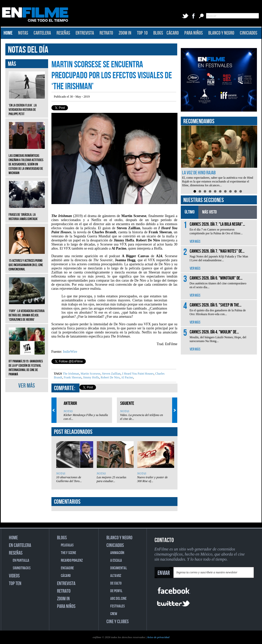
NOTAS (23, 33)
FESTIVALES (118, 606)
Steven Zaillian (111, 374)
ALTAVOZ (116, 576)
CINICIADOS (249, 33)
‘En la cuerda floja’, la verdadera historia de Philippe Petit (27, 106)
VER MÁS (27, 386)
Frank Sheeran (72, 377)
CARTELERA (42, 33)
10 (241, 191)
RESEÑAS (63, 33)
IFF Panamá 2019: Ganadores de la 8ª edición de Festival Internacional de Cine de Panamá (27, 364)
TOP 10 (142, 33)
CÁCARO (173, 33)
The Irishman (71, 374)
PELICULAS (67, 545)
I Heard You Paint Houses (137, 374)
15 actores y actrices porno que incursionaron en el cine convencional (27, 261)
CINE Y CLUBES (118, 622)
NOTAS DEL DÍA (28, 50)
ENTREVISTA (85, 33)
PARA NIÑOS (194, 33)
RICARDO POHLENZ (72, 561)
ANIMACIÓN (117, 553)
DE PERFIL (116, 591)
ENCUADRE (67, 568)
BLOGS (158, 33)
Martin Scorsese (90, 374)
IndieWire (70, 352)
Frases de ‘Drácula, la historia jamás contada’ (27, 213)
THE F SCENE (68, 553)
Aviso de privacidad (158, 637)
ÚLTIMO (190, 212)
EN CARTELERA (20, 545)
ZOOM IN (125, 33)
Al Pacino (127, 377)
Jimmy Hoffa (91, 377)
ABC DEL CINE (118, 599)
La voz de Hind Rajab (199, 173)
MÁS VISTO (209, 212)
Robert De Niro (110, 377)
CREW (114, 614)
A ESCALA (116, 561)
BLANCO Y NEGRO (221, 33)
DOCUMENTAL (119, 568)
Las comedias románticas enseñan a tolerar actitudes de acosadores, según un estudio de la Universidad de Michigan (27, 160)
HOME (8, 33)
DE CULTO (116, 583)
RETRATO (106, 33)
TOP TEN (15, 584)
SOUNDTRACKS (22, 568)
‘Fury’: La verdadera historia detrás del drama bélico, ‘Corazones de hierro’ (27, 311)
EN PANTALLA (21, 561)
